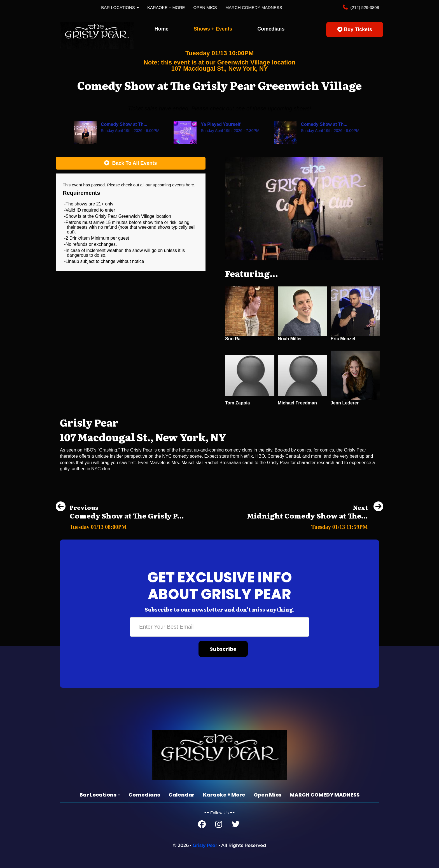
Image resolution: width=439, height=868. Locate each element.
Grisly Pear (205, 845)
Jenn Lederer (345, 403)
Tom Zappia (238, 403)
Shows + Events (213, 29)
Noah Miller (290, 339)
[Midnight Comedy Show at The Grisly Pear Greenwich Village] (315, 525)
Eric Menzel (343, 339)
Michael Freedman (297, 403)
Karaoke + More (166, 7)
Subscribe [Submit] (223, 649)
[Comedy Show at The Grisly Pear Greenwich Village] (120, 525)
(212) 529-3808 (364, 7)
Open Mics (205, 7)
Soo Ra (233, 339)
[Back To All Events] (131, 163)
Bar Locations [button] (120, 7)
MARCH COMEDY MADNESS (254, 7)
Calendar (182, 795)
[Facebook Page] (202, 826)
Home (162, 29)
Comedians (271, 29)
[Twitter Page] (236, 826)
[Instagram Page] (219, 826)
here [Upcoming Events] (190, 185)
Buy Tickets (355, 29)
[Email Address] (219, 627)
